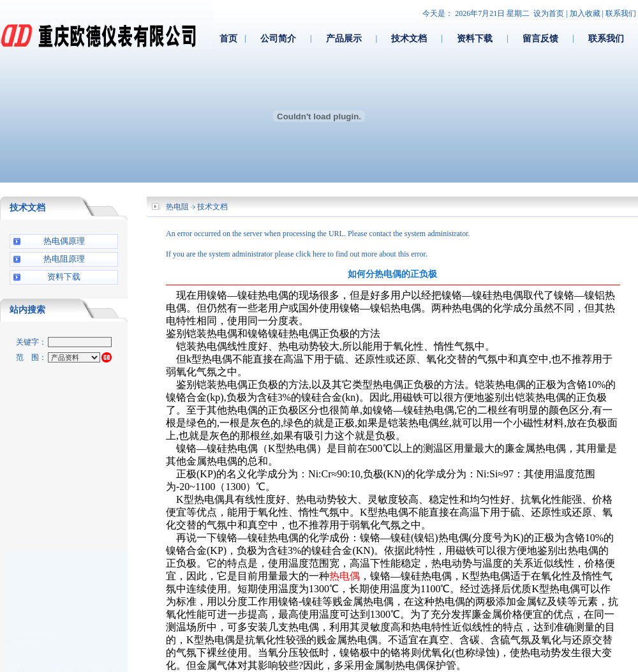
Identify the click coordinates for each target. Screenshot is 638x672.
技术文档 (409, 38)
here (319, 254)
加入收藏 (585, 13)
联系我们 (621, 13)
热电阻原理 (64, 259)
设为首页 (549, 13)
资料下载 (475, 38)
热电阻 (177, 207)
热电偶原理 (64, 241)
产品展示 (344, 38)
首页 (228, 38)
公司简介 (278, 38)
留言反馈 (540, 38)
